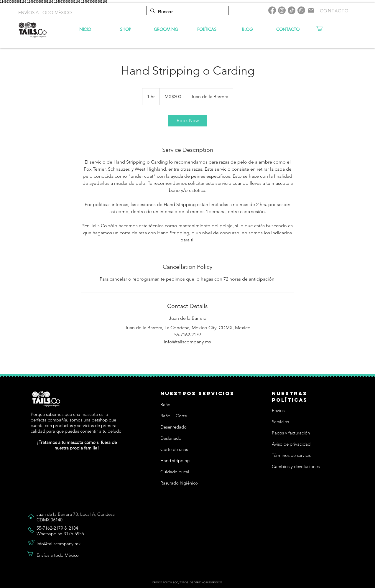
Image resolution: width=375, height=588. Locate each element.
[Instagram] (282, 10)
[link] (187, 121)
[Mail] (311, 10)
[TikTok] (292, 10)
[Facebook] (272, 10)
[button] (323, 29)
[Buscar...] (187, 12)
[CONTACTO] (335, 11)
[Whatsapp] (301, 10)
